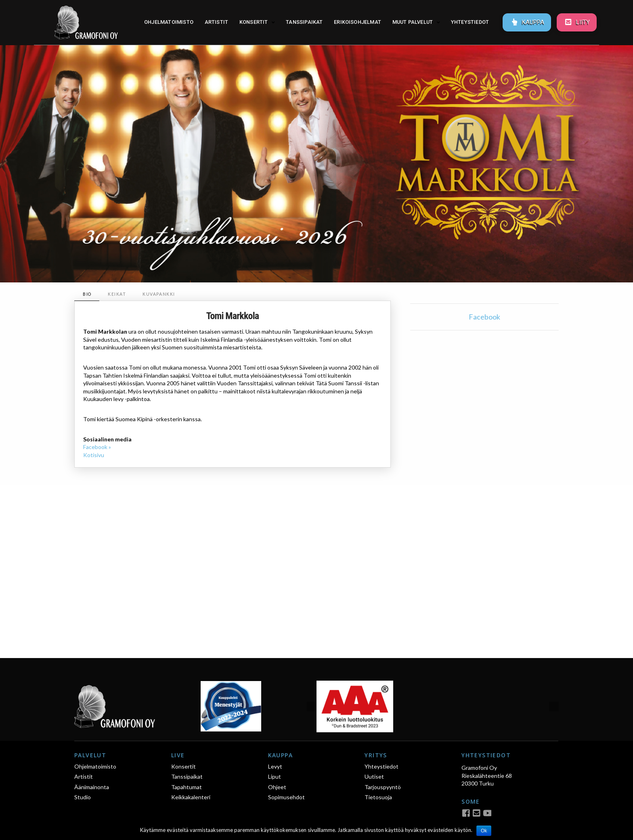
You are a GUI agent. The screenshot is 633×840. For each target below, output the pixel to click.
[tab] (87, 294)
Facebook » (97, 447)
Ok (484, 831)
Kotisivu (94, 455)
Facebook (484, 317)
